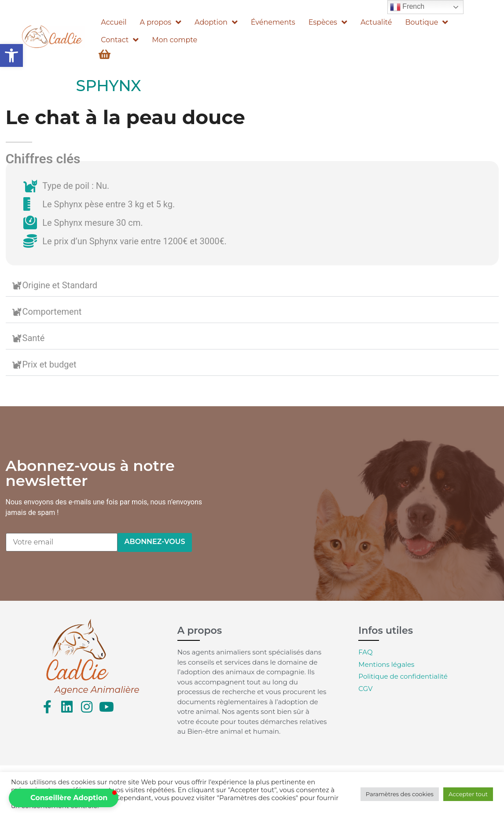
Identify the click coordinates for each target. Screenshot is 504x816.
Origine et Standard (60, 285)
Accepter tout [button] (468, 794)
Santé (34, 338)
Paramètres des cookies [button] (400, 794)
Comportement (52, 312)
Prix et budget (50, 364)
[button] (11, 55)
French (407, 7)
